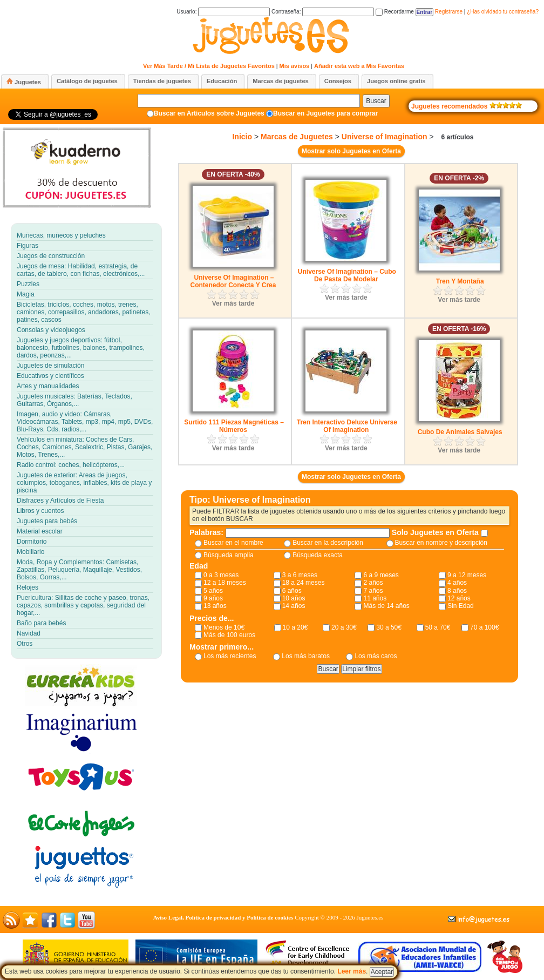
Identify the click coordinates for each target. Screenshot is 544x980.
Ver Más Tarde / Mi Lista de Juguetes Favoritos (209, 66)
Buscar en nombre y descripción (441, 543)
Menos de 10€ (224, 627)
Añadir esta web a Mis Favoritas (359, 66)
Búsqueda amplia (229, 555)
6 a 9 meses (381, 575)
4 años (457, 583)
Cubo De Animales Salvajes (460, 432)
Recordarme (395, 12)
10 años (294, 598)
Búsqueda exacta (318, 555)
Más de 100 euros (229, 635)
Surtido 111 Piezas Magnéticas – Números (234, 426)
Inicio (242, 137)
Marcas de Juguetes (297, 137)
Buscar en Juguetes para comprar (325, 113)
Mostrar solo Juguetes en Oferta (351, 151)
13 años (215, 606)
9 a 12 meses (467, 575)
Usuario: (223, 12)
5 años (213, 591)
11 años (375, 598)
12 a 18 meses (225, 583)
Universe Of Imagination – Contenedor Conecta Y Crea (233, 281)
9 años (213, 598)
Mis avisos (295, 66)
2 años (373, 583)
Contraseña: (323, 12)
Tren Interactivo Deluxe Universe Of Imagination (347, 426)
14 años (294, 606)
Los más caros (376, 656)
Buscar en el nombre (233, 543)
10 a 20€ (295, 627)
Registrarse (449, 12)
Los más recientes (230, 656)
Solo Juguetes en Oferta (436, 532)
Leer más (352, 971)
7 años (373, 591)
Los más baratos (306, 656)
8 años (457, 591)
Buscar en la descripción (328, 543)
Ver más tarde (233, 303)
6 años (292, 591)
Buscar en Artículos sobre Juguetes (209, 113)
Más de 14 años (386, 606)
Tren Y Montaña (460, 281)
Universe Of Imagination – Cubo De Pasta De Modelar (347, 275)
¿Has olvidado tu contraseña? (503, 12)
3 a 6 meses (300, 575)
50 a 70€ (438, 627)
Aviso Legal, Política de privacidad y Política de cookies (223, 917)
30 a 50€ (389, 627)
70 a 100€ (484, 627)
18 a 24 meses (304, 583)
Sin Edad (461, 606)
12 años (459, 598)
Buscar (376, 101)
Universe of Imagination (385, 137)
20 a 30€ (344, 627)
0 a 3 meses (221, 575)
